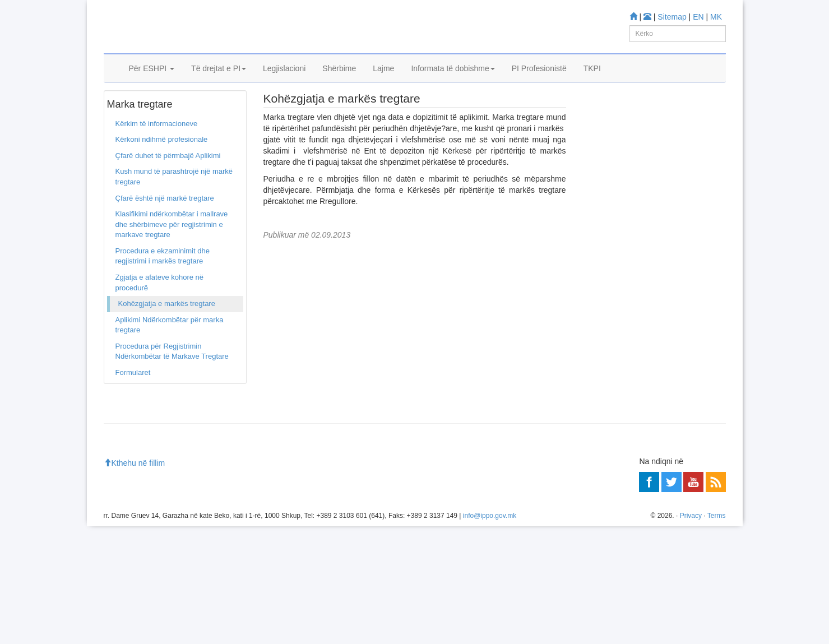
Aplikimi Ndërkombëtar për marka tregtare (170, 359)
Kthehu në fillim (135, 581)
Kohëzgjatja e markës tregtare (167, 337)
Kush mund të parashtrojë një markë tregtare (174, 211)
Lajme (383, 82)
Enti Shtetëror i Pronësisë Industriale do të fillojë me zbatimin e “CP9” (662, 295)
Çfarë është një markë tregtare (165, 232)
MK (716, 17)
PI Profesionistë (539, 82)
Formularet (133, 406)
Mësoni (600, 213)
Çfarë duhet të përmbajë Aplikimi (168, 189)
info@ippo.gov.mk (490, 633)
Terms (717, 633)
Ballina (122, 112)
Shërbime (339, 82)
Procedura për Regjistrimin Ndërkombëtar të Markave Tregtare (172, 385)
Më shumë (605, 491)
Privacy (691, 633)
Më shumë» (700, 410)
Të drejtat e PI (219, 82)
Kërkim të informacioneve (157, 157)
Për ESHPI (152, 82)
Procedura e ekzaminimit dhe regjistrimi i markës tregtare (163, 290)
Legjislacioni (284, 82)
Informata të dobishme (453, 82)
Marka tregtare (163, 112)
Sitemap (672, 17)
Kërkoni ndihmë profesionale (162, 173)
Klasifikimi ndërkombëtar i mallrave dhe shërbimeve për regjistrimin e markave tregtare (172, 258)
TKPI (592, 82)
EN (698, 17)
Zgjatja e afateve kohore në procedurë (160, 316)
